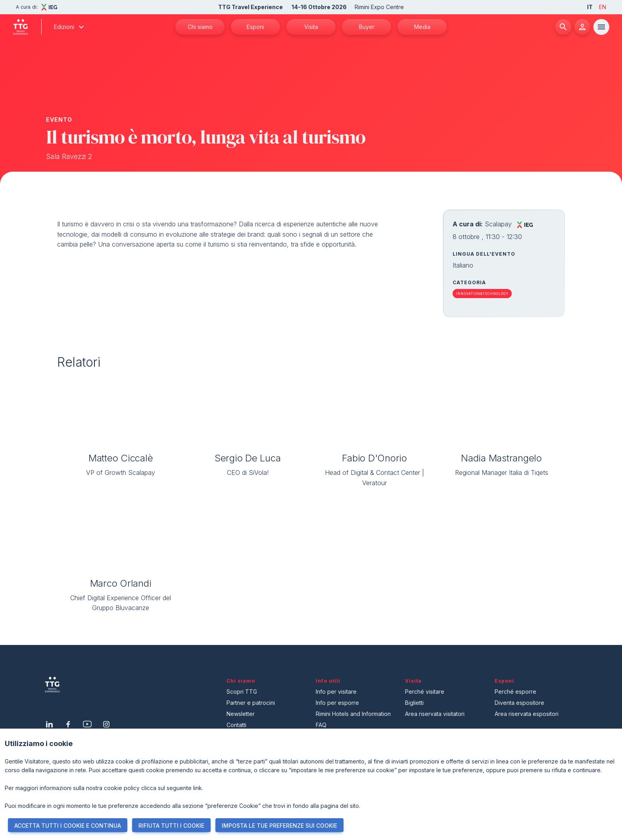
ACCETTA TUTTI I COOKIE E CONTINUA (68, 826)
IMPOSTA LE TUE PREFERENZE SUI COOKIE (279, 826)
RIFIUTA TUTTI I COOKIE (171, 826)
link (198, 788)
